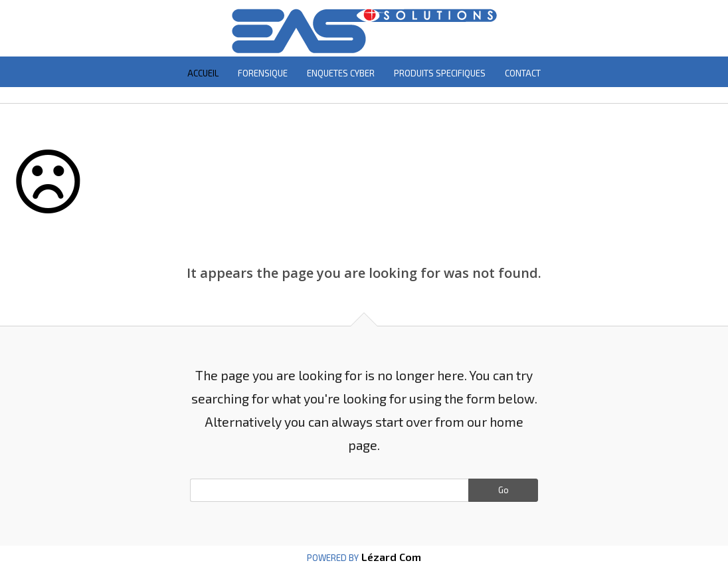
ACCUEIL (203, 73)
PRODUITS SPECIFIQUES (440, 73)
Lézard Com (390, 557)
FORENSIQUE (263, 73)
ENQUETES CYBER (341, 73)
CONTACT (523, 73)
